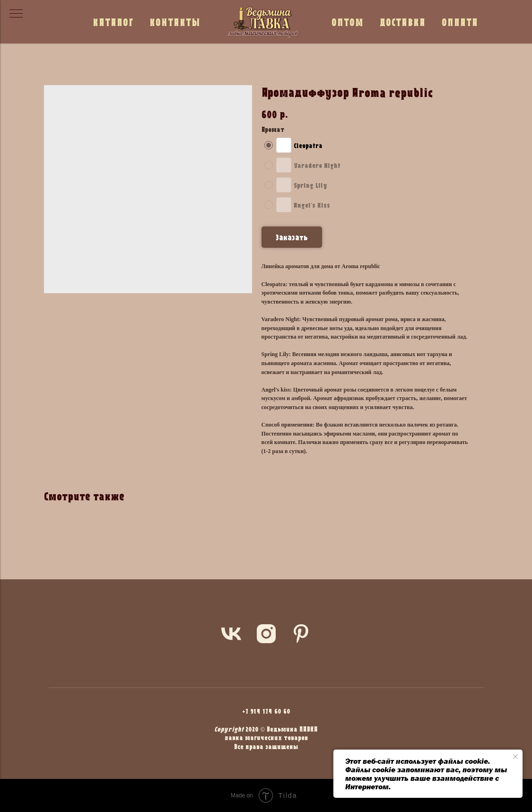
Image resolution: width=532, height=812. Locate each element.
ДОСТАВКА (403, 22)
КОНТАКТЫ (175, 22)
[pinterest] (301, 634)
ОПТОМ (348, 22)
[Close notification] (515, 757)
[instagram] (266, 634)
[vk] (231, 634)
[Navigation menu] (16, 14)
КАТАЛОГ (113, 22)
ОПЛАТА (460, 22)
